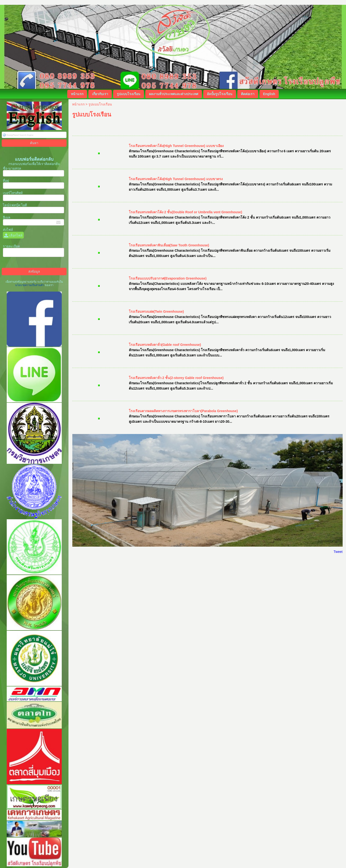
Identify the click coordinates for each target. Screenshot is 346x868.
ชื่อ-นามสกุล (12, 168)
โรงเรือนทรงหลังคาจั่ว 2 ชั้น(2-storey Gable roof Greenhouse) (176, 378)
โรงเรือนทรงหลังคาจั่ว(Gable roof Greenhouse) (165, 345)
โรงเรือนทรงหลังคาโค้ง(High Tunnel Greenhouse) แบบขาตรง (176, 179)
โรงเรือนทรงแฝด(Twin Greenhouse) (156, 312)
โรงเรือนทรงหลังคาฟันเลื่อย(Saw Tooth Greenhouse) (169, 245)
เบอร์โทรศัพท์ (13, 193)
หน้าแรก (78, 104)
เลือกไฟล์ (13, 235)
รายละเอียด (11, 246)
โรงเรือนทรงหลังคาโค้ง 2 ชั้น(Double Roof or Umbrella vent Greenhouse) (185, 212)
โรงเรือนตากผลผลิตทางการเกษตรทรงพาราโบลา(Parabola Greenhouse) (183, 411)
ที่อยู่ (6, 181)
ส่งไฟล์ (8, 230)
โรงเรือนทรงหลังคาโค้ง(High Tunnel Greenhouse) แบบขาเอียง (176, 146)
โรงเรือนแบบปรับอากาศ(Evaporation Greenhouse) (168, 278)
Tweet (338, 552)
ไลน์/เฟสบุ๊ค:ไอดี (15, 205)
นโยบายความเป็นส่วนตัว (30, 285)
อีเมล (7, 217)
